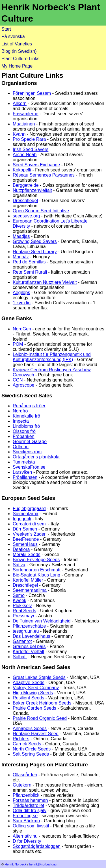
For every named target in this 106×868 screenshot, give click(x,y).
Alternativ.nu (25, 836)
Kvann (19, 134)
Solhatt (20, 657)
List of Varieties (17, 44)
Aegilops (21, 293)
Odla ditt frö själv (30, 811)
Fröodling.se (25, 816)
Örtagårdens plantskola (36, 457)
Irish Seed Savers (31, 149)
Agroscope (24, 385)
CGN (18, 380)
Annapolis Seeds (30, 728)
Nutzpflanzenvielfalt (32, 190)
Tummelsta (24, 462)
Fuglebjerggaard (29, 509)
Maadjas (21, 236)
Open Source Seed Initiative (41, 211)
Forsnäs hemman (30, 800)
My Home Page (17, 66)
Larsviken (22, 472)
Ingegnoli (22, 519)
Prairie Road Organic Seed (40, 718)
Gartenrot (22, 641)
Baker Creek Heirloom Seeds (42, 703)
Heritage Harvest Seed (36, 734)
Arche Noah (25, 155)
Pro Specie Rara (29, 139)
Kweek (20, 600)
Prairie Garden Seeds (34, 708)
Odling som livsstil (31, 826)
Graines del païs (29, 646)
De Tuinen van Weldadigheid (42, 621)
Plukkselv (22, 606)
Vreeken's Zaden (30, 534)
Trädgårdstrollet (28, 805)
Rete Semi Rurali (30, 272)
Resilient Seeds (28, 698)
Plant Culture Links (20, 59)
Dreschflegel (25, 201)
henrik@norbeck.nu (43, 864)
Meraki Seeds (27, 554)
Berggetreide (26, 185)
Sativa (19, 565)
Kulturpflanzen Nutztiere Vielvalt (45, 282)
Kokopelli (22, 170)
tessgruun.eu (26, 631)
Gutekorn (22, 785)
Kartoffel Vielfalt (28, 652)
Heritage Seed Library (35, 252)
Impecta (21, 421)
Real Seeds (24, 611)
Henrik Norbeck (15, 864)
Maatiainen (24, 124)
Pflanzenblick (26, 795)
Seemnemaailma (30, 590)
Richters (21, 739)
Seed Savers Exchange (36, 165)
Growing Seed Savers (35, 241)
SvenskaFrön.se (29, 467)
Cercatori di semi (30, 524)
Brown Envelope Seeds (36, 560)
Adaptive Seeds (29, 683)
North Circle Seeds (32, 749)
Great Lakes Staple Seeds (39, 677)
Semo (19, 595)
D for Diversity (27, 841)
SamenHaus (25, 544)
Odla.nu (21, 447)
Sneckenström (27, 452)
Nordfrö (20, 411)
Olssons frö (24, 431)
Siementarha (26, 514)
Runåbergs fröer (29, 406)
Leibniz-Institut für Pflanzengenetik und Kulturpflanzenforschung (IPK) (52, 357)
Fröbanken (24, 436)
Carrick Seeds (27, 744)
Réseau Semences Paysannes (44, 175)
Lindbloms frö (26, 426)
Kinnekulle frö (26, 416)
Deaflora (21, 549)
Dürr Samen (25, 529)
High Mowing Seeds (33, 693)
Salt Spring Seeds (31, 754)
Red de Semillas (29, 262)
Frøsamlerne (26, 114)
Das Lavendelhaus (32, 636)
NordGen (22, 329)
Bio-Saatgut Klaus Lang (36, 575)
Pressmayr (23, 616)
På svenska (13, 36)
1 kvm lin (22, 303)
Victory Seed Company (36, 688)
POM (18, 344)
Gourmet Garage (30, 442)
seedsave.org (26, 216)
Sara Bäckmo (26, 821)
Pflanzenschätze (29, 626)
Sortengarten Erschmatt (37, 570)
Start (6, 29)
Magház (21, 257)
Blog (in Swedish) (19, 51)
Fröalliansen (25, 477)
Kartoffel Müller (28, 580)
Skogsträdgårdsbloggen (37, 846)
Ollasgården (25, 775)
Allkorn (20, 103)
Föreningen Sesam (32, 93)
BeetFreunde (26, 539)
